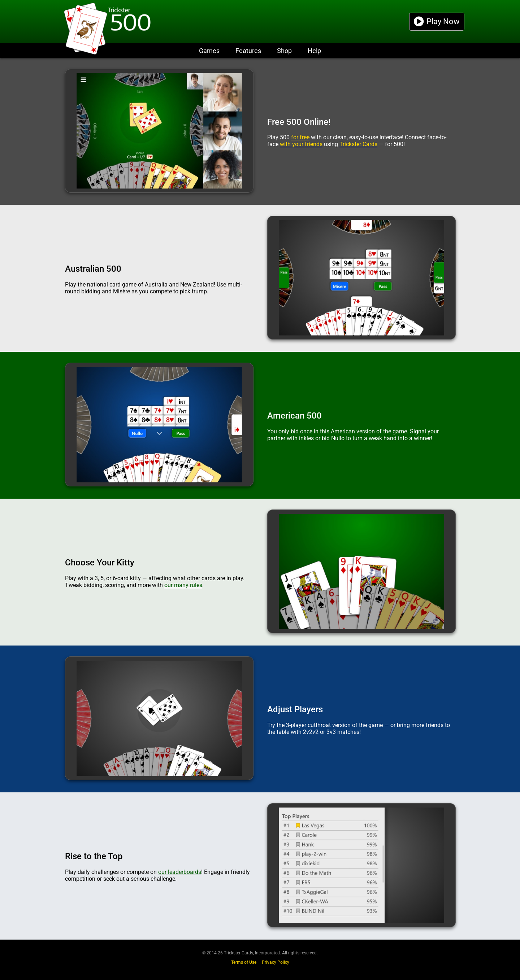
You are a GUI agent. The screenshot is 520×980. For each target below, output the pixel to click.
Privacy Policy (276, 962)
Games (209, 51)
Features (248, 51)
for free (300, 137)
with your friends (301, 144)
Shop (284, 51)
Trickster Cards (358, 144)
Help (314, 51)
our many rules (183, 585)
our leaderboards (180, 872)
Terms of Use (244, 962)
